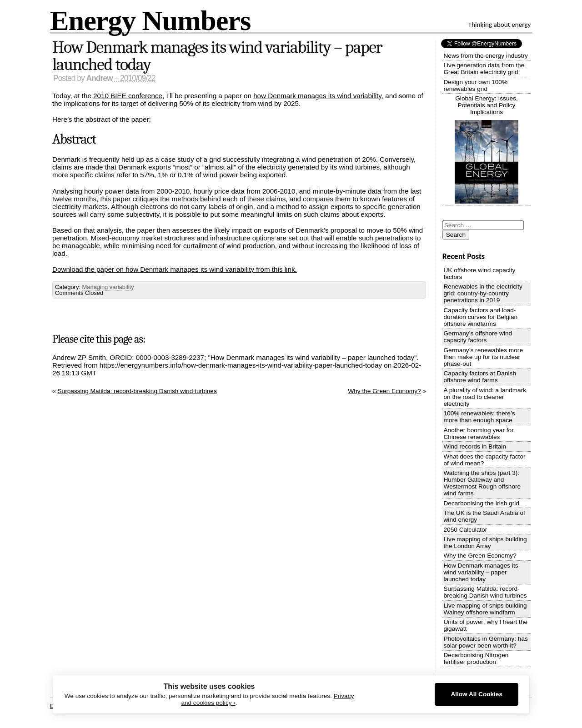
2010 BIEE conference (128, 96)
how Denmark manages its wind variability (317, 96)
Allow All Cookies (477, 694)
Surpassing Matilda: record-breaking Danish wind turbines (137, 391)
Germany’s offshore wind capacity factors (478, 337)
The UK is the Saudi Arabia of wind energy (484, 516)
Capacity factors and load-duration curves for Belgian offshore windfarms (480, 317)
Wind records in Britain (475, 446)
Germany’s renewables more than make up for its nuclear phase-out (483, 357)
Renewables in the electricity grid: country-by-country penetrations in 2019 (483, 293)
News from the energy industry (485, 56)
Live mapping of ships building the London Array (485, 543)
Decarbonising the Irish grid (481, 503)
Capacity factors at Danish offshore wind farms (480, 377)
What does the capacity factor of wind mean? (484, 460)
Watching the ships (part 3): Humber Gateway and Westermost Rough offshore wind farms (482, 483)
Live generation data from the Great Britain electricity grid (484, 69)
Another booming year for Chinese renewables (478, 434)
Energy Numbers (150, 20)
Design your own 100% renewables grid (475, 85)
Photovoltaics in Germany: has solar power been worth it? (485, 642)
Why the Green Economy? (384, 391)
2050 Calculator (465, 530)
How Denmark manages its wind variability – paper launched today (217, 56)
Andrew (100, 78)
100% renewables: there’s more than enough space (479, 417)
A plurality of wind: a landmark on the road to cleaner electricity (485, 397)
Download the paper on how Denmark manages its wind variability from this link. (175, 269)
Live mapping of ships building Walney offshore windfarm (485, 609)
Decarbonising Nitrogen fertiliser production (476, 658)
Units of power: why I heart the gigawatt (485, 625)
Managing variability (108, 287)
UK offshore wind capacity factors (479, 274)
